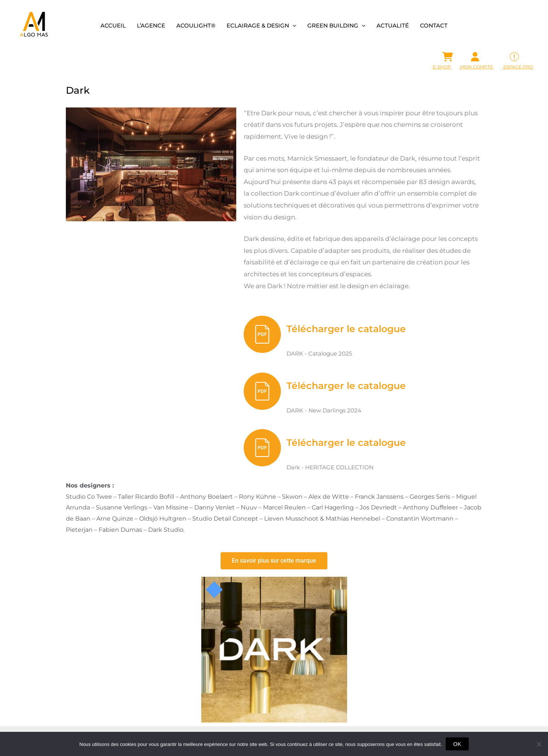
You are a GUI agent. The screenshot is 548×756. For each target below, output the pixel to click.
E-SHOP (442, 67)
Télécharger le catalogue (346, 329)
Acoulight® (196, 25)
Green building (336, 25)
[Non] (539, 744)
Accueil (113, 25)
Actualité (393, 25)
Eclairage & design (261, 25)
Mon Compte (476, 67)
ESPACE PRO (518, 67)
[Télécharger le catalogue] (262, 334)
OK (457, 744)
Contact (434, 25)
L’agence (151, 25)
